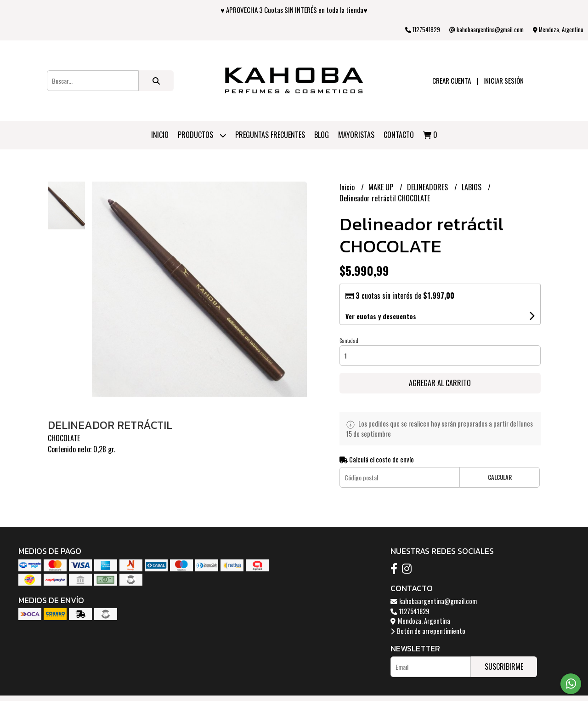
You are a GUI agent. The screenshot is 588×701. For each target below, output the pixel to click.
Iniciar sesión (503, 80)
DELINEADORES (428, 187)
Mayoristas (356, 135)
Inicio (160, 135)
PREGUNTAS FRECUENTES (270, 135)
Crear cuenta (452, 80)
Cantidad (349, 341)
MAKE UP (382, 187)
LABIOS (472, 187)
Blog (322, 135)
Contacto (399, 135)
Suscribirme (504, 667)
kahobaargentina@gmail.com (434, 601)
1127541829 (410, 611)
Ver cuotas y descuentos (381, 316)
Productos (202, 135)
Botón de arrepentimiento (428, 631)
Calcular (500, 477)
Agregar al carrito (440, 383)
